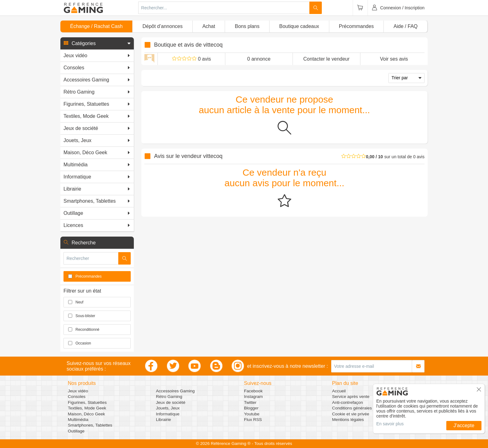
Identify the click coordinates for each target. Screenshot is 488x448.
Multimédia (78, 420)
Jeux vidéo (78, 391)
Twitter (250, 402)
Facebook (253, 391)
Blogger (251, 408)
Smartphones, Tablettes (90, 425)
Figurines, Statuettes (87, 402)
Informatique (168, 414)
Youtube (252, 414)
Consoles (77, 397)
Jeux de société (171, 402)
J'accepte (464, 425)
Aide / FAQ (405, 26)
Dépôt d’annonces (163, 26)
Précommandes (356, 26)
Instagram (253, 397)
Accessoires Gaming (175, 391)
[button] (97, 44)
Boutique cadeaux (299, 26)
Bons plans (247, 26)
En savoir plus (390, 424)
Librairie (163, 420)
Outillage (76, 431)
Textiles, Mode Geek (87, 408)
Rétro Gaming (169, 397)
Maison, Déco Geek (86, 414)
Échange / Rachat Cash (96, 26)
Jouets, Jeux (168, 408)
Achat (209, 26)
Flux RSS (253, 420)
